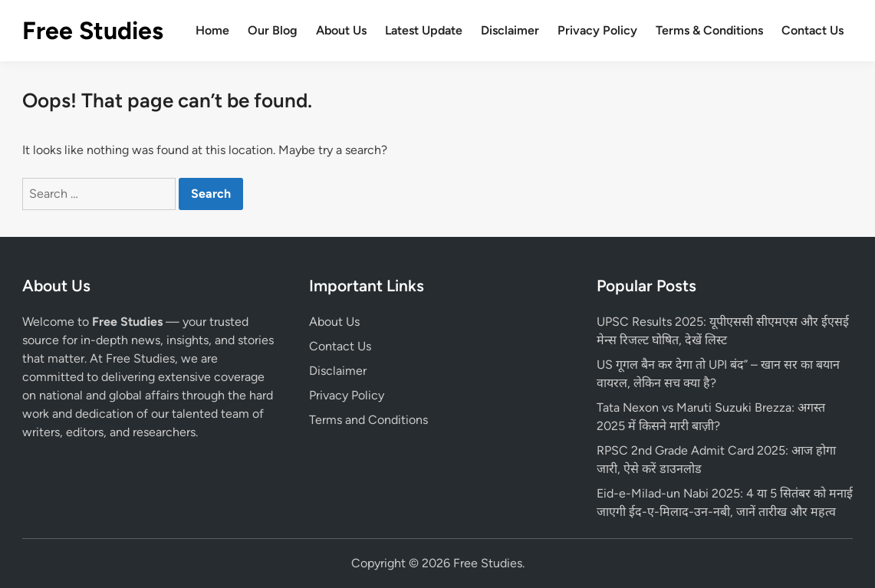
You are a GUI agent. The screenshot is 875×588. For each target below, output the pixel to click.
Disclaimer (510, 30)
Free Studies (93, 31)
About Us (341, 30)
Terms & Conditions (709, 30)
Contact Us (812, 30)
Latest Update (424, 30)
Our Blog (273, 30)
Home (212, 30)
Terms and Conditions (368, 420)
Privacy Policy (597, 30)
